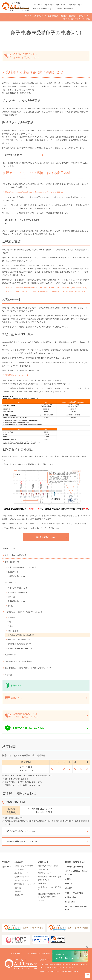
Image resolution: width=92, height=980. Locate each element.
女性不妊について (12, 562)
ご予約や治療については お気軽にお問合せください (26, 56)
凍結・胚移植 (13, 631)
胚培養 (10, 626)
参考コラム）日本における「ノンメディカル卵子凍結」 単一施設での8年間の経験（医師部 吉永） (46, 291)
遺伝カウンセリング (22, 880)
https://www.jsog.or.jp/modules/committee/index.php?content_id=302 (33, 192)
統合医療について (21, 873)
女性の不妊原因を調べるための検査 (22, 567)
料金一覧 (8, 675)
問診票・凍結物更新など (43, 9)
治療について (61, 5)
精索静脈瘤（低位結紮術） (18, 592)
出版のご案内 (72, 897)
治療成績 (18, 891)
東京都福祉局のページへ (15, 375)
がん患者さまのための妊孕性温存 (18, 661)
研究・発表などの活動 (74, 893)
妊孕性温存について (13, 155)
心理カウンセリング (22, 877)
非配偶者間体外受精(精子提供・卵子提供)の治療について (28, 668)
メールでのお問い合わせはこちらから (21, 841)
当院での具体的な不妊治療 (16, 555)
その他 (10, 606)
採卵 (9, 622)
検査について (13, 572)
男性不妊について (12, 583)
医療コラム (70, 884)
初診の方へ (38, 5)
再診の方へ (16, 698)
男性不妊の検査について (17, 588)
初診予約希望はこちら (45, 537)
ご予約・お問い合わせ (64, 9)
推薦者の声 (19, 895)
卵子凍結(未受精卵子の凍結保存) (21, 635)
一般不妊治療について (17, 576)
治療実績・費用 (75, 5)
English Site (70, 902)
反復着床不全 (10, 655)
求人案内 (69, 888)
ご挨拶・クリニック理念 (24, 866)
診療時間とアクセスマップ (24, 884)
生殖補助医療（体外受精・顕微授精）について (24, 612)
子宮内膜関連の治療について (19, 644)
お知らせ (69, 879)
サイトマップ (16, 953)
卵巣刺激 (11, 617)
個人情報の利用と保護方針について (42, 953)
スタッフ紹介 (19, 869)
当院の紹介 (49, 5)
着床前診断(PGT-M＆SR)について (21, 648)
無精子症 (11, 597)
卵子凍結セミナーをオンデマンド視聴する (22, 221)
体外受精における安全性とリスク (21, 640)
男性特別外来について (17, 601)
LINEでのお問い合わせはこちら (29, 728)
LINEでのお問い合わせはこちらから (20, 831)
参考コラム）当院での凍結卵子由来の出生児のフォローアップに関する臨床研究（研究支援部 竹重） (47, 288)
